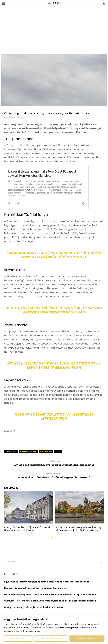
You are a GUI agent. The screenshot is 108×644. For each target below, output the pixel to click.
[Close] (106, 616)
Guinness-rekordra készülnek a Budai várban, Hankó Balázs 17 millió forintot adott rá (50, 601)
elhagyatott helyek (28, 452)
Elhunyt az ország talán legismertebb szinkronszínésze (34, 607)
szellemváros (46, 452)
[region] (54, 630)
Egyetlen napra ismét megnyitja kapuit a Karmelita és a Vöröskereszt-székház (47, 582)
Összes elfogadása (87, 639)
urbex (58, 452)
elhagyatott (11, 452)
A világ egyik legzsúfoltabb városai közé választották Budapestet (54, 465)
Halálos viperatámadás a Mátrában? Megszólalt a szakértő (54, 477)
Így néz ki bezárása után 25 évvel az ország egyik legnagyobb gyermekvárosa (54, 365)
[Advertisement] (54, 33)
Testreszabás (18, 639)
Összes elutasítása (51, 639)
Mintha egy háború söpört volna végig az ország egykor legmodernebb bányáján (54, 310)
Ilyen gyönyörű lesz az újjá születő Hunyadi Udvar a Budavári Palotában (27, 529)
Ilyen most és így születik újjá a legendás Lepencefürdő (54, 416)
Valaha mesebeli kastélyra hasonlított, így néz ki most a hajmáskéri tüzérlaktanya (54, 255)
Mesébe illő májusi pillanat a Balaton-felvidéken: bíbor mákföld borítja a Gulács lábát (50, 595)
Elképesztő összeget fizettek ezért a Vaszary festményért (35, 588)
